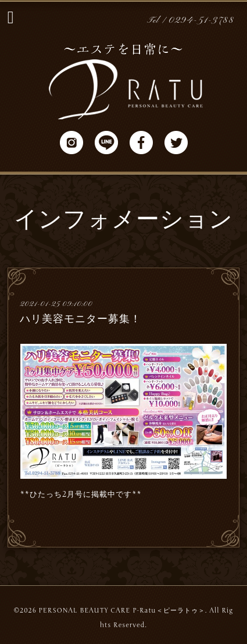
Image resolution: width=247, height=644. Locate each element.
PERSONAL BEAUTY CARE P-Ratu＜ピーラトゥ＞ (121, 611)
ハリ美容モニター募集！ (80, 319)
